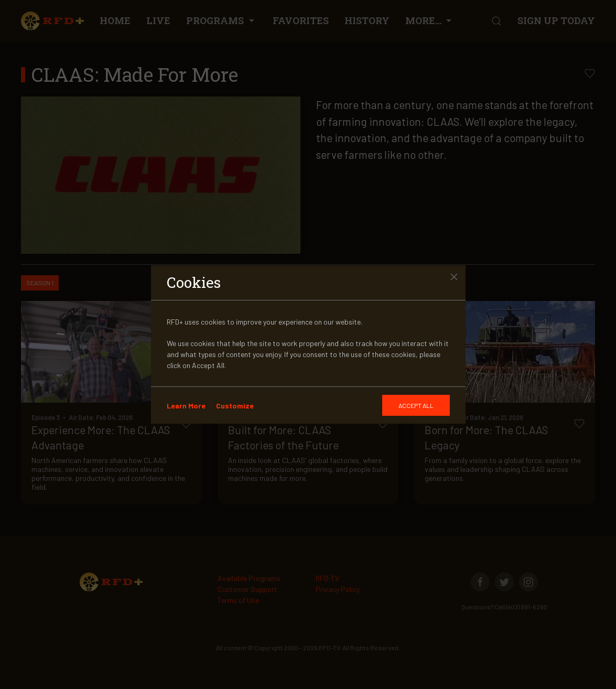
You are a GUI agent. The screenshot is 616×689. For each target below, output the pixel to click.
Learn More (186, 406)
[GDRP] (416, 405)
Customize (235, 406)
